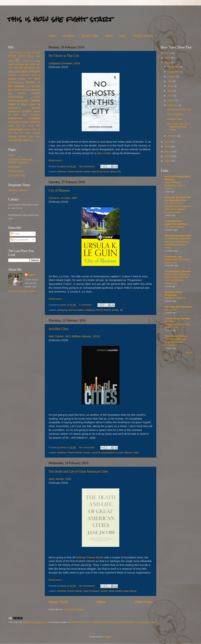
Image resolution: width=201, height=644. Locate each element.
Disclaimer (69, 36)
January (172, 136)
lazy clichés (15, 90)
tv (21, 133)
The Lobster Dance (176, 336)
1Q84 (11, 53)
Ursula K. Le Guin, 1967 (63, 198)
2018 (168, 53)
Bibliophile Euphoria (175, 298)
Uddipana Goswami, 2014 (64, 63)
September (174, 72)
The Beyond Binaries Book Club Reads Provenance (176, 342)
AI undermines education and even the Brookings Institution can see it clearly (178, 243)
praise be (35, 104)
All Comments (19, 240)
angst (11, 64)
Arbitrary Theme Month (70, 172)
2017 (168, 58)
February (173, 105)
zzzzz (32, 140)
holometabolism (16, 83)
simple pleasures (31, 122)
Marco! (128, 453)
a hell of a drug (31, 61)
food (37, 79)
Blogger (107, 637)
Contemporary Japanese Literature (176, 222)
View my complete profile (22, 291)
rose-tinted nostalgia (24, 118)
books (87, 172)
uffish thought (33, 133)
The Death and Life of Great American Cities (78, 471)
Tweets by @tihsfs (18, 190)
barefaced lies (32, 68)
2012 (168, 156)
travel (27, 130)
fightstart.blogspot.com (35, 622)
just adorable (33, 86)
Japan (123, 36)
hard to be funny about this (106, 172)
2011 (168, 161)
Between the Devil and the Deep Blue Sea (178, 199)
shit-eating (14, 122)
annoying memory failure (71, 310)
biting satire (15, 71)
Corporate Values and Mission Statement (20, 161)
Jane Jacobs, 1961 (60, 479)
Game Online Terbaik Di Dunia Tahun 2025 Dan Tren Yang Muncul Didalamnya (177, 279)
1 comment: (86, 305)
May (170, 91)
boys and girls (31, 71)
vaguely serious (17, 136)
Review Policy (90, 36)
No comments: (87, 166)
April (170, 96)
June (171, 86)
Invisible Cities (59, 329)
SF (122, 310)
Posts (15, 234)
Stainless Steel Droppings (173, 294)
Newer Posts (58, 602)
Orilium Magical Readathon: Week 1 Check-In (175, 185)
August (172, 76)
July (170, 81)
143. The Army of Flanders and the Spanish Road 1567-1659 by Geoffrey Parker (178, 208)
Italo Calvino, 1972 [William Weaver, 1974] (74, 336)
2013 (168, 151)
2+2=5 (18, 52)
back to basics (92, 591)
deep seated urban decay (122, 591)
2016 (168, 63)
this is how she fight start (60, 19)
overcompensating (18, 101)
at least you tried (25, 64)
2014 (168, 147)
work (26, 140)
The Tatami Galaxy (174, 227)
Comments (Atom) (74, 609)
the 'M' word (25, 126)
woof (11, 140)
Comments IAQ (17, 176)
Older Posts (144, 602)
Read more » (56, 160)
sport (11, 126)
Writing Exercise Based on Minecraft (177, 326)
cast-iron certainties (19, 75)
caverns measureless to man (107, 453)
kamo (64, 166)
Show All (189, 352)
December (174, 67)
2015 (168, 142)
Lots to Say (170, 310)
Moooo (31, 56)
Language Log (173, 256)
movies (37, 97)
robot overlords (31, 115)
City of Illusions (59, 190)
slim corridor (104, 153)
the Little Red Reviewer (178, 307)
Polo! (136, 453)
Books (109, 36)
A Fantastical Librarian (178, 271)
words (18, 140)
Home (52, 36)
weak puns (34, 137)
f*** (30, 79)
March (171, 100)
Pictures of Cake (143, 36)
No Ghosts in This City (64, 56)
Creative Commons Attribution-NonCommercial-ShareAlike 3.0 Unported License (113, 622)
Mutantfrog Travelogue (178, 236)
